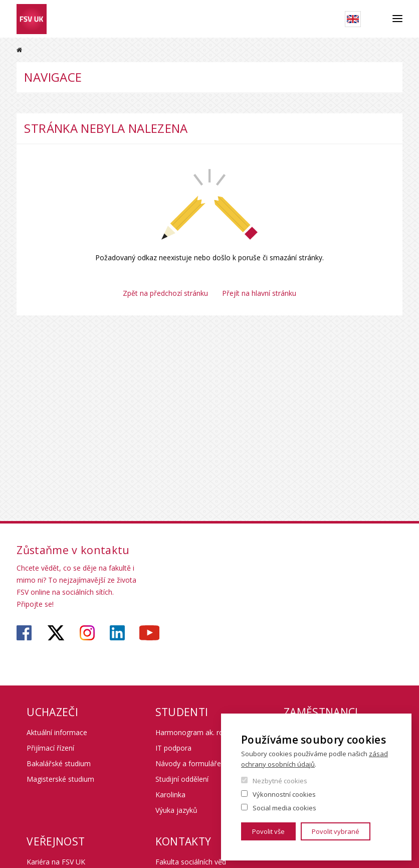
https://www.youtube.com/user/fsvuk (149, 633)
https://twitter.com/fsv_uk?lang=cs (56, 633)
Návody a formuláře (188, 763)
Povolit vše (268, 831)
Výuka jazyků (176, 810)
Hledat (377, 19)
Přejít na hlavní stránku (259, 293)
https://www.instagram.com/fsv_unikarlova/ (87, 633)
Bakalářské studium (59, 763)
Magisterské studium (60, 779)
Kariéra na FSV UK (56, 862)
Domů (19, 50)
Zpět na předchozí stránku (165, 293)
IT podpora (173, 748)
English (353, 19)
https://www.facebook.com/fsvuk (24, 633)
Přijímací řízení (50, 748)
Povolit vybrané (336, 831)
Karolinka (170, 795)
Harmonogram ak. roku (193, 732)
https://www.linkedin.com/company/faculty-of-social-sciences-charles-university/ (117, 633)
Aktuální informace (57, 732)
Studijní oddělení (182, 779)
